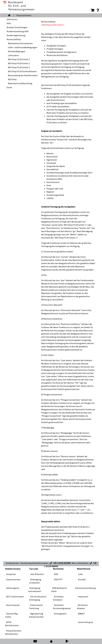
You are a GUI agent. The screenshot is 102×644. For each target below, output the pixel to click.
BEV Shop (12, 79)
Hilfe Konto (12, 19)
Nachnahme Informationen (20, 43)
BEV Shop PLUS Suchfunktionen (22, 71)
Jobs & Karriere (37, 574)
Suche (9, 87)
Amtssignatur (60, 614)
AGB (56, 574)
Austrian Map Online (12, 615)
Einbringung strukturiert (35, 581)
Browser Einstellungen (17, 27)
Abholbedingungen (17, 51)
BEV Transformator (15, 597)
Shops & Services (24, 15)
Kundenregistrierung (16, 35)
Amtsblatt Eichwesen (58, 598)
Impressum (83, 597)
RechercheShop (14, 39)
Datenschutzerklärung (85, 588)
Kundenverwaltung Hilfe (18, 31)
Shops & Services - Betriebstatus (14, 632)
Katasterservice (13, 579)
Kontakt (82, 579)
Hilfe (9, 23)
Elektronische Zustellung (36, 607)
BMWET (81, 614)
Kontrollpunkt (13, 605)
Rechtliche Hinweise (82, 607)
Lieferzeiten (13, 55)
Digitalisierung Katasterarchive (36, 615)
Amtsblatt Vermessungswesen (62, 607)
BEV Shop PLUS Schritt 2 (19, 63)
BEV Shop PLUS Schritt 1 (19, 59)
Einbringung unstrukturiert (35, 590)
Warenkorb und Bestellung (20, 83)
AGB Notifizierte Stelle (59, 590)
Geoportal (11, 574)
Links (80, 574)
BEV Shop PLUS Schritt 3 (19, 67)
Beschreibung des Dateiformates (23, 75)
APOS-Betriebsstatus (12, 624)
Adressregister (13, 588)
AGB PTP (58, 579)
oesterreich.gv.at (86, 622)
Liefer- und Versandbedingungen (23, 47)
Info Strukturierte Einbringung (38, 598)
